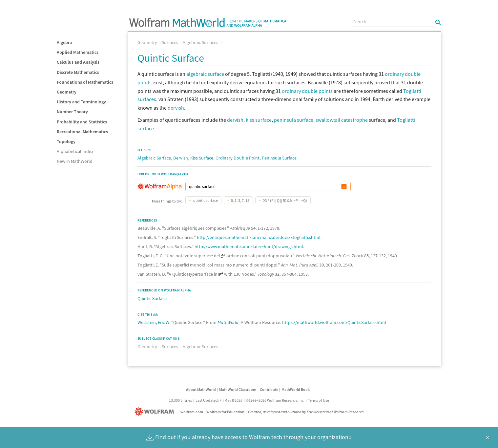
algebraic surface (205, 74)
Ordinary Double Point (238, 158)
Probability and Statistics (82, 122)
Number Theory (72, 112)
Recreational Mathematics (82, 132)
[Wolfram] (156, 412)
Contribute (269, 389)
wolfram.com (192, 412)
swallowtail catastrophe (342, 120)
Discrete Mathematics (78, 72)
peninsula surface (294, 120)
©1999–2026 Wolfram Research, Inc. (275, 400)
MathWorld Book (296, 389)
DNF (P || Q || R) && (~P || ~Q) (285, 200)
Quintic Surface (152, 298)
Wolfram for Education (225, 412)
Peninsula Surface (279, 158)
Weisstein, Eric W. (154, 322)
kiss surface (259, 120)
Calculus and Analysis (78, 62)
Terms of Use (319, 400)
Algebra (64, 42)
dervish (176, 108)
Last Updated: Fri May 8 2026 (219, 400)
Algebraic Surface (154, 158)
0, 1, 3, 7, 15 (240, 200)
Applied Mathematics (78, 52)
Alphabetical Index (75, 151)
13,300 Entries (180, 400)
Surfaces (170, 42)
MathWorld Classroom (238, 389)
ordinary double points (307, 91)
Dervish (181, 158)
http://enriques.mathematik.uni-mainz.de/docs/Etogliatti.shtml (259, 237)
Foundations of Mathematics (85, 82)
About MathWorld (201, 389)
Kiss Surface (202, 158)
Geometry (67, 92)
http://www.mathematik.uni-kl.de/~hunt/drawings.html (249, 246)
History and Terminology (81, 102)
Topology (66, 141)
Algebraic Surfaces (200, 42)
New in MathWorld (75, 161)
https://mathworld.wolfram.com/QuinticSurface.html (334, 322)
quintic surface (205, 200)
